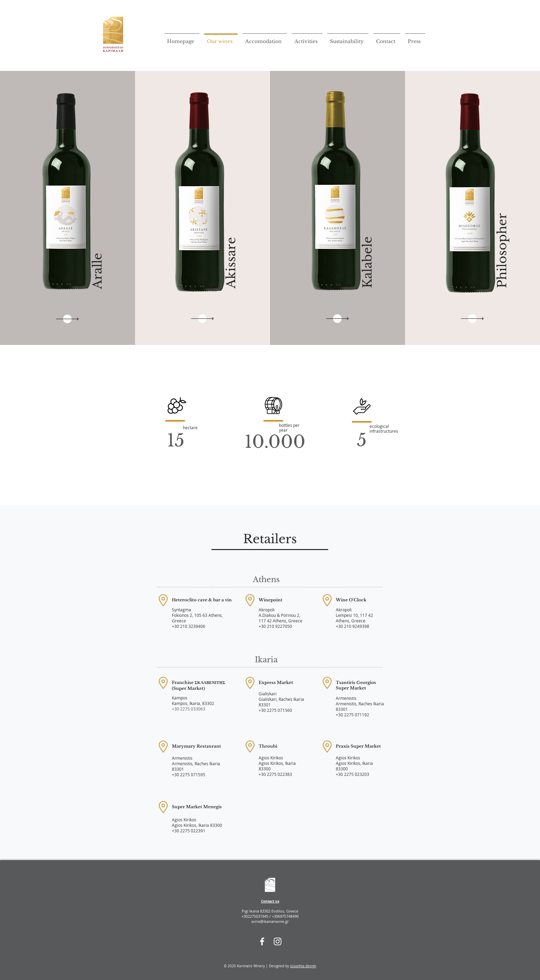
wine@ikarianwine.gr (270, 921)
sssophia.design (303, 966)
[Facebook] (262, 941)
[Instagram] (278, 941)
